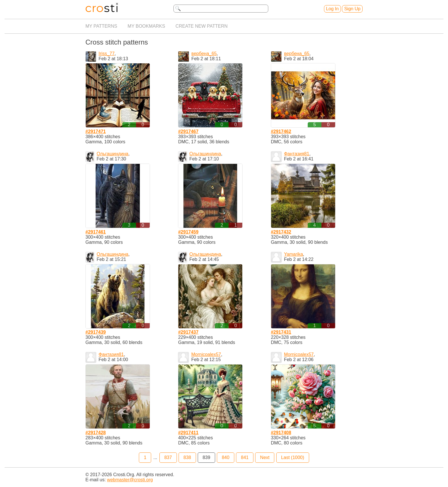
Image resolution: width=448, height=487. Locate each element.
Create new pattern (201, 26)
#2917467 (188, 131)
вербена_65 (204, 54)
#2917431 (281, 332)
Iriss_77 (107, 54)
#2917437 (188, 332)
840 (226, 457)
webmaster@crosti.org (130, 480)
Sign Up (352, 9)
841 (245, 457)
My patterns (101, 26)
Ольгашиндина (112, 154)
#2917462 (281, 131)
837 (168, 457)
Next (265, 457)
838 (187, 457)
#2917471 (96, 131)
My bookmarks (146, 26)
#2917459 (188, 232)
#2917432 (281, 232)
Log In (332, 9)
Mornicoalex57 (206, 354)
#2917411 (188, 433)
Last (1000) (293, 457)
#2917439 (96, 332)
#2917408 (281, 433)
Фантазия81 (297, 154)
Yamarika (293, 254)
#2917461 (96, 232)
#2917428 (96, 433)
